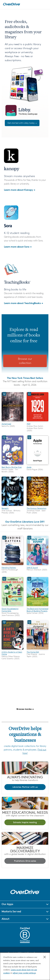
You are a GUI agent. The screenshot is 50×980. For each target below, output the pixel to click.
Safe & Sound (32, 567)
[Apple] (38, 465)
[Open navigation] (45, 4)
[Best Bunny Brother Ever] (13, 465)
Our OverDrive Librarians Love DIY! (25, 522)
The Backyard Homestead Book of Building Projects (37, 610)
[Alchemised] (13, 422)
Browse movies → (25, 709)
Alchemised (6, 424)
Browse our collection (25, 361)
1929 (29, 424)
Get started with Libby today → (22, 123)
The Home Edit (33, 652)
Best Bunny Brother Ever (12, 467)
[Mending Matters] (13, 565)
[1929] (38, 422)
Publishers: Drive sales (25, 861)
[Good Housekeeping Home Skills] (13, 606)
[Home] (12, 5)
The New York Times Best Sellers (25, 378)
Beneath (5, 508)
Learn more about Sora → (18, 247)
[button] (25, 904)
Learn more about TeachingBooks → (24, 303)
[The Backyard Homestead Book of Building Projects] (38, 606)
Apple (29, 467)
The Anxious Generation (37, 508)
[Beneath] (13, 506)
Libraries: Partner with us (25, 787)
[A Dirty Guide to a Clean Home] (13, 650)
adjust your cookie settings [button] (24, 973)
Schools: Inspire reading (25, 822)
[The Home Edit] (38, 650)
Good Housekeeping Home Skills (10, 610)
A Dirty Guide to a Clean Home (12, 653)
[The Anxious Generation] (38, 506)
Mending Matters (9, 567)
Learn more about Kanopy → (20, 190)
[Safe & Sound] (38, 565)
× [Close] (45, 957)
